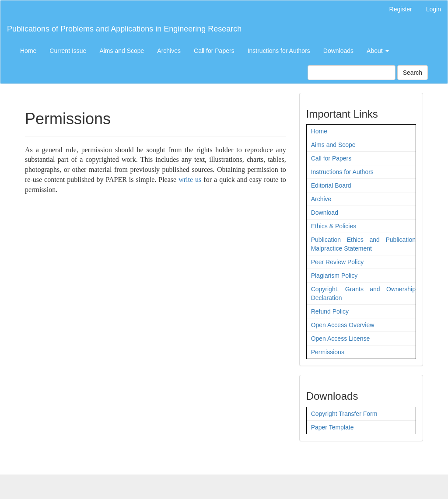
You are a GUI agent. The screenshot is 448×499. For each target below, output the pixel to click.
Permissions (328, 352)
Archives (169, 51)
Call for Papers (214, 51)
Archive (321, 199)
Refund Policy (330, 311)
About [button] (378, 51)
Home (28, 51)
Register (401, 9)
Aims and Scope (122, 51)
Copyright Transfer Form (344, 414)
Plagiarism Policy (334, 276)
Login (434, 9)
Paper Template (332, 427)
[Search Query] (352, 73)
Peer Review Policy (338, 262)
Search (413, 73)
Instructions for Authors (279, 51)
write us (190, 180)
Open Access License (341, 338)
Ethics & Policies (334, 226)
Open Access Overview (343, 325)
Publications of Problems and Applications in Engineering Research (124, 29)
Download (325, 213)
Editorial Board (331, 185)
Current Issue (68, 51)
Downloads (338, 51)
